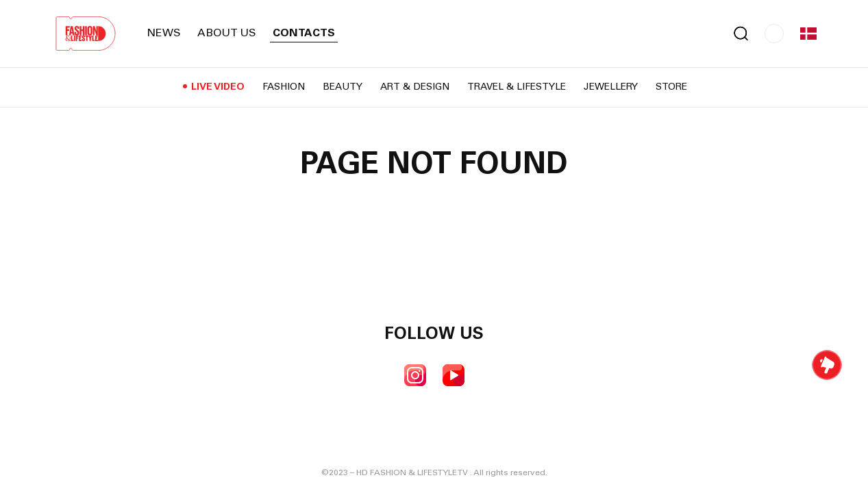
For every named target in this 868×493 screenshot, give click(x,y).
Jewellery (611, 88)
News (164, 34)
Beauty (343, 88)
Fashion (284, 88)
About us (227, 34)
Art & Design (415, 88)
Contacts (304, 34)
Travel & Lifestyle (517, 88)
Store (671, 88)
